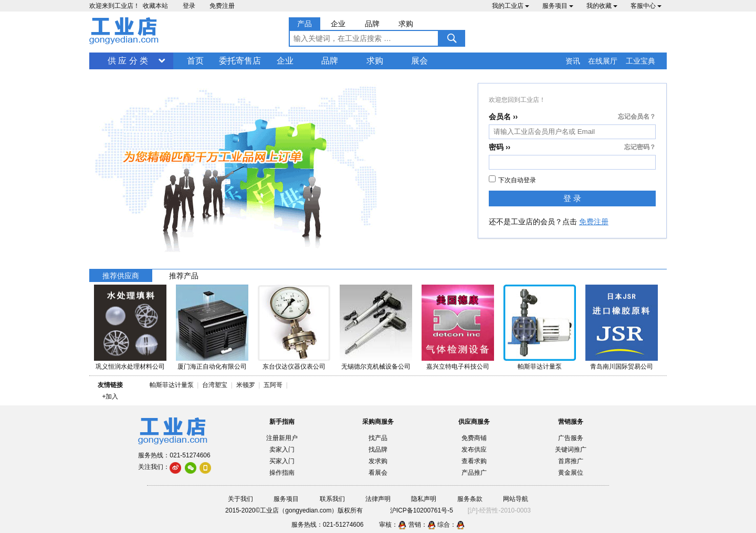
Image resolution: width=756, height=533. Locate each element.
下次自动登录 (512, 180)
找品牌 (378, 450)
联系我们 (332, 499)
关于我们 (240, 499)
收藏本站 (155, 6)
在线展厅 (603, 61)
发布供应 (474, 450)
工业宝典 (640, 61)
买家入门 (282, 461)
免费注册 (222, 6)
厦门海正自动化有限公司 (212, 367)
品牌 (330, 61)
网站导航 (516, 499)
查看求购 (474, 461)
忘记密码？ (640, 147)
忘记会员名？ (637, 117)
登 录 (572, 198)
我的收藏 (602, 6)
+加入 (110, 396)
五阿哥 (273, 385)
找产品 (378, 438)
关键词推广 (571, 450)
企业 (285, 61)
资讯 (573, 61)
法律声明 (378, 499)
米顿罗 (248, 385)
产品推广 (474, 473)
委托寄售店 (240, 61)
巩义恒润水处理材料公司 (130, 367)
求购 (375, 61)
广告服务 (571, 438)
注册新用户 (282, 438)
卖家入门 (282, 450)
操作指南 (282, 473)
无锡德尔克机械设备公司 (376, 367)
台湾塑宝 (215, 385)
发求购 (378, 461)
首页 (195, 61)
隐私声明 (424, 499)
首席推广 (571, 461)
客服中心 (646, 6)
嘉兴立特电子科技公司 (458, 367)
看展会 (378, 473)
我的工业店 (511, 6)
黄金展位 (571, 473)
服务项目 (558, 6)
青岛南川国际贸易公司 (622, 367)
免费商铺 (474, 438)
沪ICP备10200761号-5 (422, 510)
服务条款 (470, 499)
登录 (189, 6)
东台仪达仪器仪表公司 (294, 367)
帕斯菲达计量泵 (540, 367)
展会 (419, 61)
